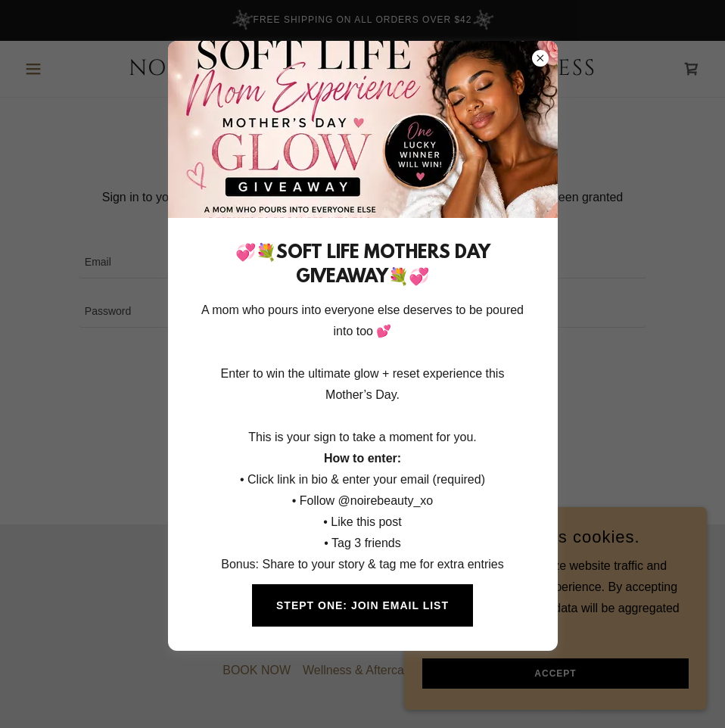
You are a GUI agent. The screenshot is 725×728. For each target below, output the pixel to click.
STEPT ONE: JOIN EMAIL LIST (362, 605)
